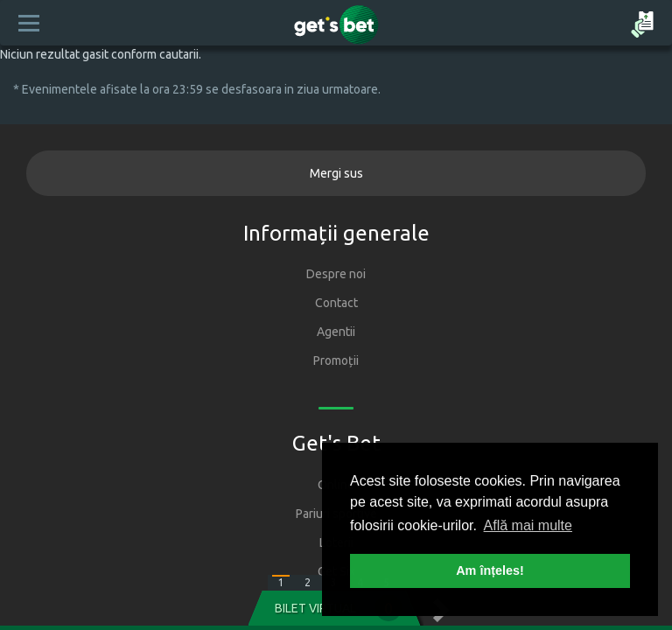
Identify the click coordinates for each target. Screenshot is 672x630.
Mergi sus (336, 173)
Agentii (336, 332)
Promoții (336, 360)
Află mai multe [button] (528, 525)
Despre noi (336, 274)
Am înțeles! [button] (490, 570)
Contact (336, 303)
